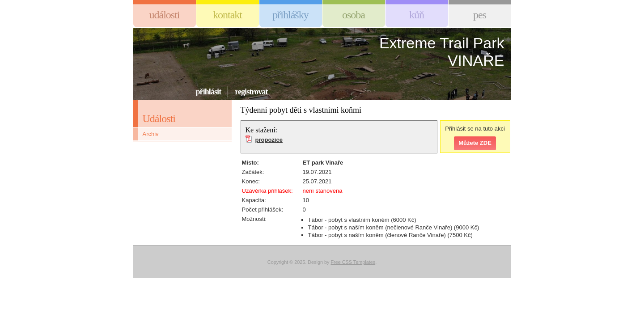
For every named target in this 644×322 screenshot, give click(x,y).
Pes (480, 15)
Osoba (354, 15)
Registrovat (251, 92)
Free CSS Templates (353, 262)
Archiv (151, 134)
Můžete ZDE (475, 143)
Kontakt (227, 15)
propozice (269, 140)
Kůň (417, 15)
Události (165, 15)
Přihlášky (290, 15)
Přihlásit (209, 92)
